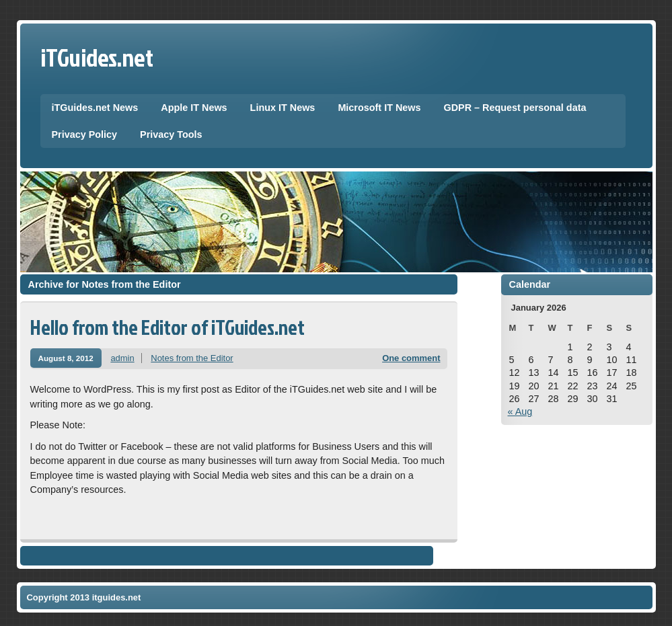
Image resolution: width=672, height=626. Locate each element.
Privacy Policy (85, 134)
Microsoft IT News (379, 108)
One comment (411, 358)
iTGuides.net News (95, 108)
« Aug (520, 412)
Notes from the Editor (192, 358)
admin (122, 358)
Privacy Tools (171, 134)
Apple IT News (194, 108)
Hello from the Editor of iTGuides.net (167, 327)
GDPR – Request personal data (515, 108)
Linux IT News (283, 108)
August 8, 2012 (66, 358)
